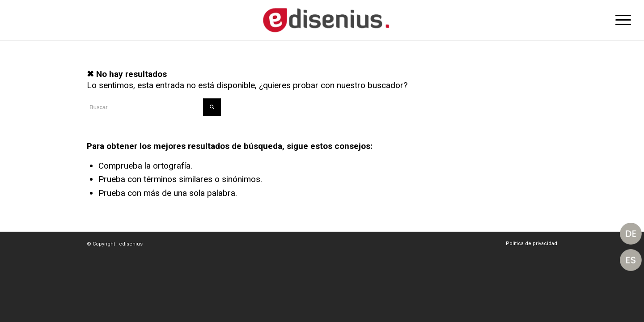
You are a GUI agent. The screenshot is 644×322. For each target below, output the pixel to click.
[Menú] (620, 20)
